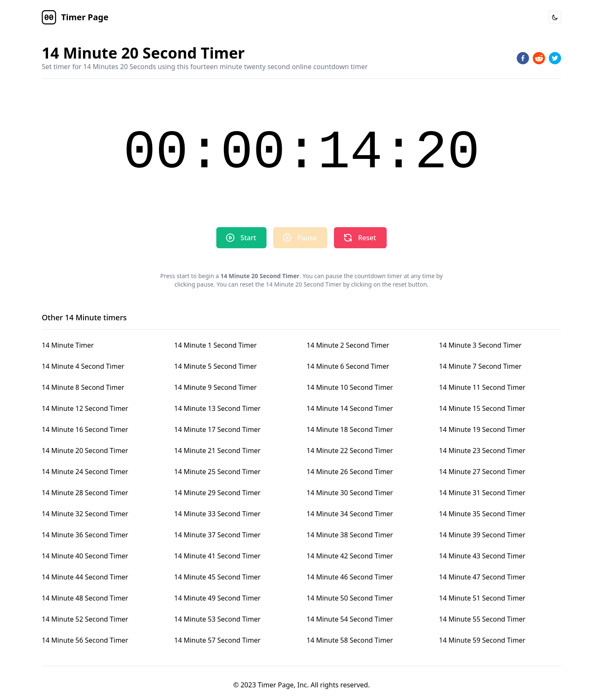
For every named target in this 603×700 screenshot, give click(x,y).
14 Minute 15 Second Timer (482, 408)
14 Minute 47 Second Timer (482, 577)
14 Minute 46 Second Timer (350, 577)
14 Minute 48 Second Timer (85, 598)
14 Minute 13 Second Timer (217, 408)
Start (241, 238)
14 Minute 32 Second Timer (85, 514)
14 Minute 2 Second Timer (348, 345)
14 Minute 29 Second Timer (217, 493)
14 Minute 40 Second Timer (85, 556)
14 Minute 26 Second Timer (350, 472)
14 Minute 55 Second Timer (482, 619)
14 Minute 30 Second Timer (350, 493)
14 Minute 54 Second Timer (350, 619)
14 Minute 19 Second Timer (482, 429)
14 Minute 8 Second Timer (83, 387)
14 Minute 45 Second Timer (217, 577)
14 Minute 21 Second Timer (217, 451)
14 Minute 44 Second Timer (85, 577)
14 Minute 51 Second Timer (482, 598)
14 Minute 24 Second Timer (85, 472)
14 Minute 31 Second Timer (482, 493)
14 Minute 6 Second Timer (348, 366)
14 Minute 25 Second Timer (217, 472)
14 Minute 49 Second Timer (217, 598)
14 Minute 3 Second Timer (480, 345)
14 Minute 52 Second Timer (85, 619)
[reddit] (539, 58)
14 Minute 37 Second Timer (217, 535)
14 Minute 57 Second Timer (217, 640)
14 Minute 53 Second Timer (217, 619)
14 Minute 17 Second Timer (217, 429)
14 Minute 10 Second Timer (350, 387)
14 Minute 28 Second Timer (85, 493)
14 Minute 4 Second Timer (83, 366)
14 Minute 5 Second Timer (215, 366)
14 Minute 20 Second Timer (85, 451)
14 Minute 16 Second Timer (85, 429)
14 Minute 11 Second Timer (482, 387)
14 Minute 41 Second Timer (217, 556)
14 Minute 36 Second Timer (85, 535)
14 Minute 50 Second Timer (350, 598)
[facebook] (523, 58)
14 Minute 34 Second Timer (350, 514)
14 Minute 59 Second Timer (482, 640)
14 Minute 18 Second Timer (350, 429)
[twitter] (555, 58)
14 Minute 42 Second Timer (350, 556)
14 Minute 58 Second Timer (350, 640)
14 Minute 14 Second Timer (350, 408)
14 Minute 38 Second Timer (350, 535)
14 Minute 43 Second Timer (482, 556)
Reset (359, 238)
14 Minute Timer (68, 345)
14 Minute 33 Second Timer (217, 514)
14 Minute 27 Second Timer (482, 472)
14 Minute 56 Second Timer (85, 640)
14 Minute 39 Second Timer (482, 535)
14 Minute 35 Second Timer (482, 514)
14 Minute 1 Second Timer (215, 345)
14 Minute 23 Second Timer (482, 451)
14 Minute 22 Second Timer (350, 451)
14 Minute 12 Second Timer (85, 408)
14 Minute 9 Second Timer (215, 387)
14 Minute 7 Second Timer (480, 366)
